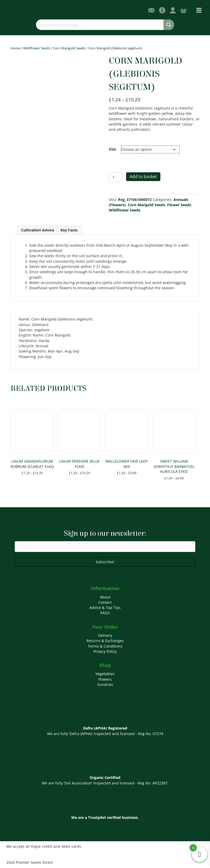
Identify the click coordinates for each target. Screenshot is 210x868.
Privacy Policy (105, 651)
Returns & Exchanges (105, 641)
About (105, 597)
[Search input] (100, 25)
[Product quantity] (116, 177)
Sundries (105, 684)
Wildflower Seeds (37, 48)
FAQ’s (105, 613)
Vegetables (105, 674)
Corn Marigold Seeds (69, 48)
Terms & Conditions (105, 646)
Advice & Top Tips (105, 608)
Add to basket (143, 177)
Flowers (105, 679)
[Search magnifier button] (169, 25)
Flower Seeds (179, 205)
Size (112, 149)
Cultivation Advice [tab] (38, 230)
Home (15, 48)
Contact (105, 602)
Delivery (105, 635)
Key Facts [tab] (69, 230)
